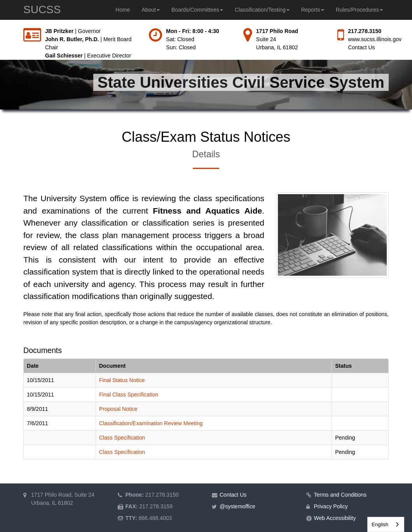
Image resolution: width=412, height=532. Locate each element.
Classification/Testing (262, 10)
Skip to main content (0, 27)
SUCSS (42, 10)
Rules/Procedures (359, 10)
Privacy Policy (331, 506)
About (151, 10)
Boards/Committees (197, 10)
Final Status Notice (122, 380)
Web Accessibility (335, 518)
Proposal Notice (118, 409)
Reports (313, 10)
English (380, 524)
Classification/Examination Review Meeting (151, 423)
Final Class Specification (129, 395)
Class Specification (122, 438)
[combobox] (386, 524)
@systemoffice (237, 506)
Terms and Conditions (340, 495)
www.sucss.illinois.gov (375, 39)
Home (123, 10)
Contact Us (361, 47)
